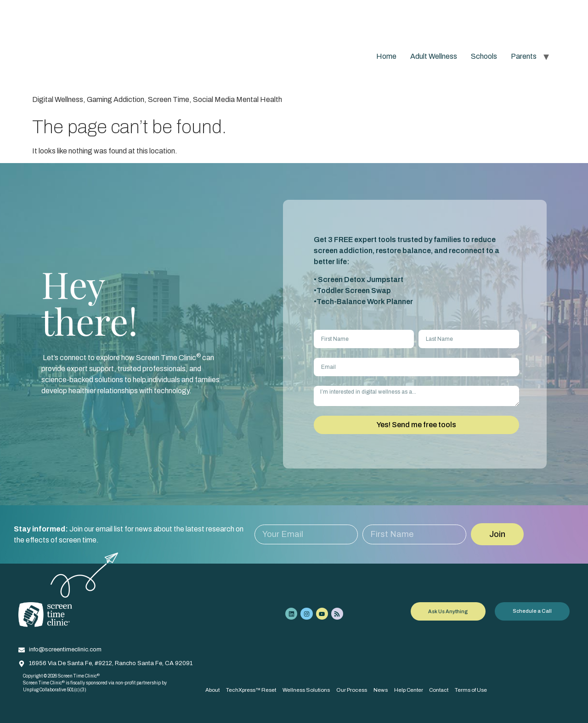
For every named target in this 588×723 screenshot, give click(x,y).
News (383, 689)
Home (386, 56)
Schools (484, 56)
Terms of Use (476, 689)
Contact (443, 689)
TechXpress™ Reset (252, 689)
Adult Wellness (434, 56)
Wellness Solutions (308, 689)
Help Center (411, 689)
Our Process (354, 689)
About (212, 689)
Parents (524, 56)
